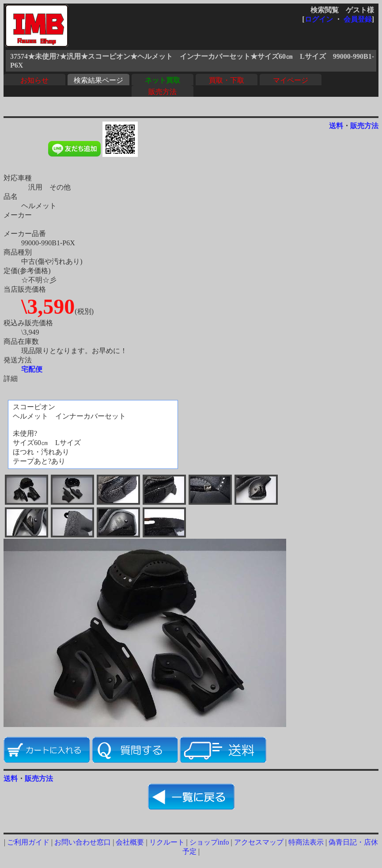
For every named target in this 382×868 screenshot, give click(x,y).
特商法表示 (306, 842)
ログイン (319, 19)
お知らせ (34, 80)
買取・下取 (227, 80)
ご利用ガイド (28, 842)
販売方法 (163, 92)
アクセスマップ (259, 842)
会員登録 (358, 19)
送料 (336, 126)
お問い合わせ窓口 (83, 842)
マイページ (291, 80)
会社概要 (130, 842)
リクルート (167, 842)
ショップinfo (209, 842)
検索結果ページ (98, 80)
